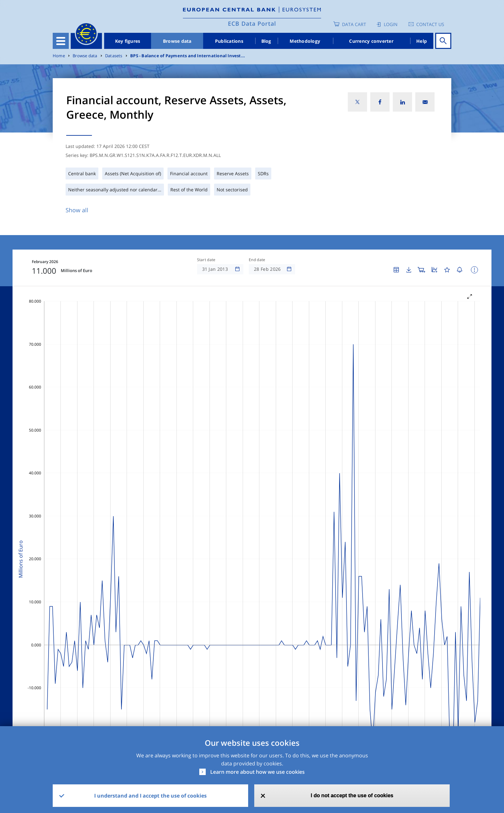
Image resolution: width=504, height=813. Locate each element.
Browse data (177, 41)
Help (422, 41)
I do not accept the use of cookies (352, 795)
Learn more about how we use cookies (257, 772)
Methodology (305, 41)
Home (59, 56)
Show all (77, 210)
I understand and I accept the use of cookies (150, 796)
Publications (229, 41)
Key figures (128, 41)
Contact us (430, 24)
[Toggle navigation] (61, 41)
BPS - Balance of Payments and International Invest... (188, 56)
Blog (266, 41)
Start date (206, 260)
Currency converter (371, 41)
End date (257, 260)
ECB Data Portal (252, 23)
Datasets (114, 56)
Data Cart (354, 24)
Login (391, 24)
